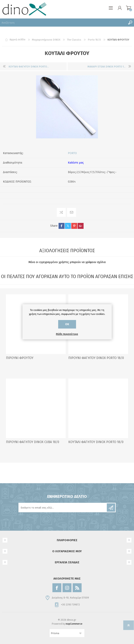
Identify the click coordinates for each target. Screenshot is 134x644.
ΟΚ (67, 324)
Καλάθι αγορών (129, 8)
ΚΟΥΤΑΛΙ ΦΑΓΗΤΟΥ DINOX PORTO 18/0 (96, 442)
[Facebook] (57, 588)
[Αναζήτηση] (63, 23)
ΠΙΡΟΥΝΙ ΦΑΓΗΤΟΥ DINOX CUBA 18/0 (33, 442)
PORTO (72, 153)
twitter (68, 226)
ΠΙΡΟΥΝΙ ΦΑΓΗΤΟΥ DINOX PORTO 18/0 (96, 358)
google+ (81, 226)
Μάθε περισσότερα (67, 334)
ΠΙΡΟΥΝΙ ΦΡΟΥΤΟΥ (20, 358)
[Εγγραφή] (63, 508)
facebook (62, 226)
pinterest (74, 226)
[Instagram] (67, 588)
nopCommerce (74, 624)
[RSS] (77, 588)
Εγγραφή (111, 508)
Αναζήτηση (130, 23)
